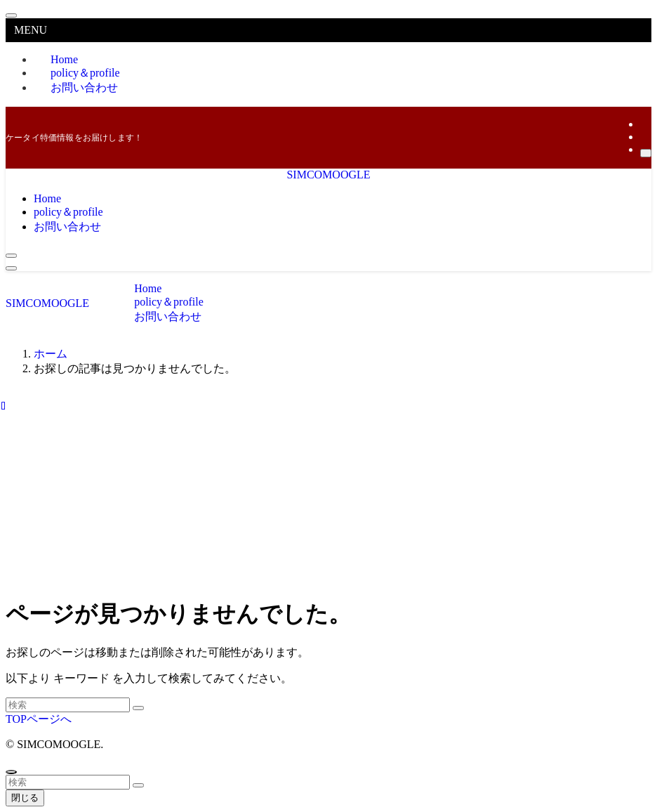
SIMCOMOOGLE (328, 175)
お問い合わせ (84, 87)
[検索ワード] (68, 705)
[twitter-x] (644, 124)
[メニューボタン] (11, 268)
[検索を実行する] (138, 708)
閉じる (25, 798)
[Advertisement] (328, 486)
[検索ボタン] (11, 256)
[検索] (646, 153)
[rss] (644, 137)
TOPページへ (39, 719)
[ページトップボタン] (11, 772)
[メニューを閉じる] (11, 15)
